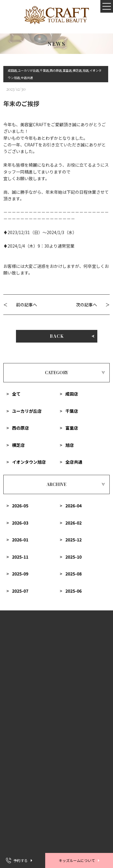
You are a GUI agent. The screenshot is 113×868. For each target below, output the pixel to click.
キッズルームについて (77, 860)
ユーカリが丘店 (27, 411)
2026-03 (20, 523)
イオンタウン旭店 (29, 462)
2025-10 (74, 557)
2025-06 (74, 591)
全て (16, 394)
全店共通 (74, 462)
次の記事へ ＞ (93, 305)
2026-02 (74, 523)
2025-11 (20, 557)
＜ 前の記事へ (20, 305)
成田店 (72, 394)
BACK (56, 336)
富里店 (72, 428)
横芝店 (18, 445)
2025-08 (74, 574)
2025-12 (74, 540)
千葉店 (72, 411)
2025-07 (20, 591)
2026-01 (20, 540)
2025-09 (20, 574)
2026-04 (74, 506)
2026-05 (20, 506)
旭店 (70, 445)
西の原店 (20, 428)
